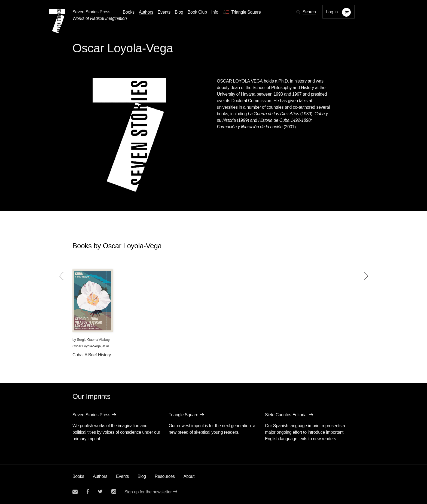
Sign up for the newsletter (148, 492)
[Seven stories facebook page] (88, 492)
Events (122, 476)
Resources (165, 476)
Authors (100, 476)
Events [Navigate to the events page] (164, 12)
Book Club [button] (197, 12)
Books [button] (129, 12)
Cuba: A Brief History (92, 355)
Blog (142, 476)
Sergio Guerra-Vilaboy (93, 340)
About (189, 476)
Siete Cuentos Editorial (286, 415)
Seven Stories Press (91, 12)
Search (309, 12)
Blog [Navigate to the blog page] (179, 12)
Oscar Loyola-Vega (87, 346)
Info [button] (215, 12)
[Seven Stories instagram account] (114, 492)
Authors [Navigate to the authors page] (146, 12)
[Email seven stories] (75, 492)
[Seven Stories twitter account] (100, 492)
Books (78, 476)
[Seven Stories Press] (57, 21)
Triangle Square (183, 415)
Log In (332, 12)
